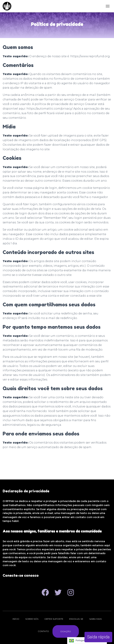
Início (16, 619)
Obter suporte (54, 619)
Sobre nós (32, 619)
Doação (66, 631)
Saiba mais (95, 619)
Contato (43, 631)
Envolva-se (76, 619)
